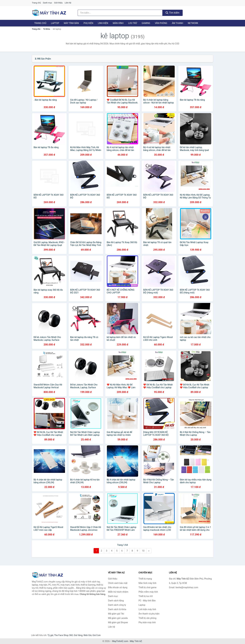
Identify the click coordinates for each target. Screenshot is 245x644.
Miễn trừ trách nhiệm (118, 592)
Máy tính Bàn (71, 23)
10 (143, 551)
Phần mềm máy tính (148, 592)
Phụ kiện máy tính (147, 622)
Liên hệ (68, 3)
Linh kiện (103, 23)
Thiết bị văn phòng (147, 618)
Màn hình (118, 23)
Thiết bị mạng (145, 579)
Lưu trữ (132, 23)
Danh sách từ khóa (117, 609)
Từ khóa (46, 29)
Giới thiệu (58, 3)
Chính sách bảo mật (118, 583)
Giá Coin (97, 635)
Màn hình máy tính (148, 583)
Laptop (55, 23)
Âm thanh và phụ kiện (149, 614)
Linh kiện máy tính (147, 609)
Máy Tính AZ (136, 641)
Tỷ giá (50, 635)
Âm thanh (177, 23)
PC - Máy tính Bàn (147, 601)
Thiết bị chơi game (148, 587)
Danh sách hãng (116, 601)
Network (193, 23)
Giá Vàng (78, 635)
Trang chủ (36, 3)
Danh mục (48, 3)
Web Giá (87, 635)
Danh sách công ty (117, 605)
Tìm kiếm (172, 13)
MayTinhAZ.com (120, 641)
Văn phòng (161, 23)
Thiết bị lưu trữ (146, 596)
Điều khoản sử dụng (118, 587)
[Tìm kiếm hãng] (120, 13)
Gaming (146, 23)
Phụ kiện (88, 23)
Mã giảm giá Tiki (116, 614)
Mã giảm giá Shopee (118, 622)
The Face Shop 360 (63, 635)
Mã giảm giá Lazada (118, 618)
